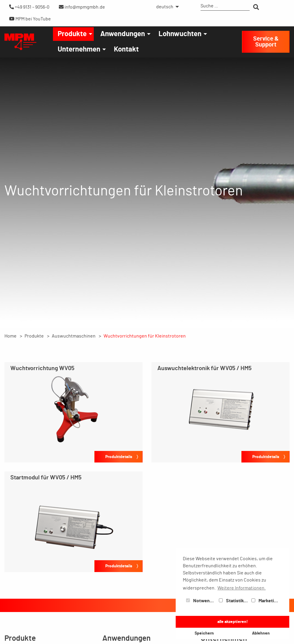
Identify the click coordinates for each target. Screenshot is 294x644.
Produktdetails (119, 457)
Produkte (72, 34)
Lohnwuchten (180, 34)
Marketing (265, 601)
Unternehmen (79, 49)
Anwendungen (123, 34)
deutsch (165, 7)
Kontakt (126, 49)
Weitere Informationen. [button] (241, 588)
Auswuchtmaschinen (74, 336)
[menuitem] (166, 7)
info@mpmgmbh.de (82, 7)
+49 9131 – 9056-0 (29, 7)
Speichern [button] (204, 633)
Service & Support (266, 42)
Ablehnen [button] (261, 633)
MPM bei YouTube (30, 19)
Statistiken (234, 601)
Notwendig (201, 601)
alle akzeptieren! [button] (233, 622)
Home (10, 336)
